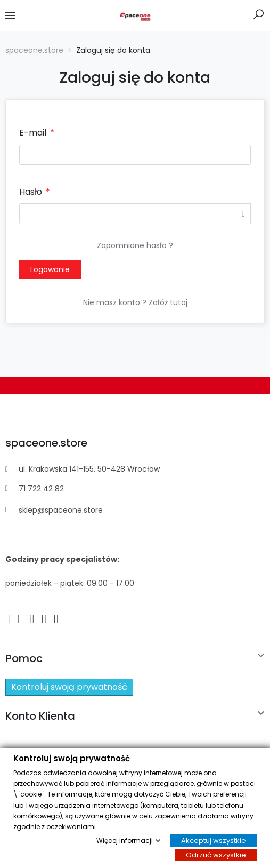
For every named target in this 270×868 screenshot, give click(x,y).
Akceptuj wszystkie (214, 841)
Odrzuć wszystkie (216, 855)
